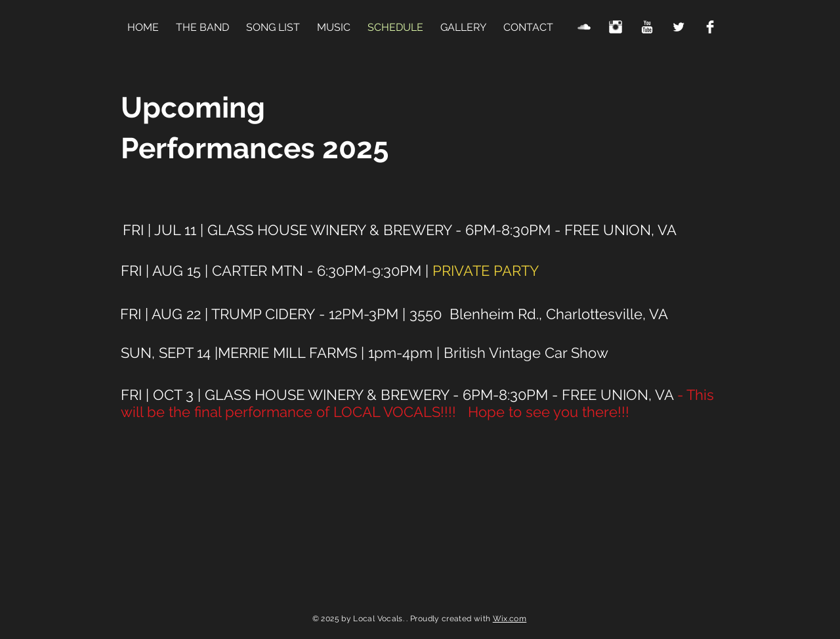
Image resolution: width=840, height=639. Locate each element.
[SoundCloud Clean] (584, 27)
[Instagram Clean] (616, 27)
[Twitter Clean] (679, 27)
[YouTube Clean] (647, 27)
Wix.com (510, 619)
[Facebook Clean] (710, 27)
